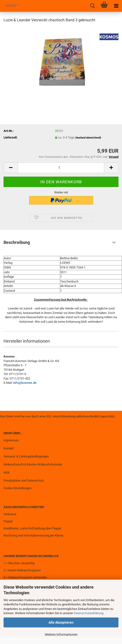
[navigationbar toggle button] (116, 6)
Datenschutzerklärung (88, 613)
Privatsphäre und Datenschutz (24, 481)
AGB (7, 472)
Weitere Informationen (61, 635)
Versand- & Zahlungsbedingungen (26, 456)
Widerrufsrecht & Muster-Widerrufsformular (33, 464)
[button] (11, 168)
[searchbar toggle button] (92, 6)
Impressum (11, 440)
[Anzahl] (61, 168)
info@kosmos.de (25, 383)
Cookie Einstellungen (18, 488)
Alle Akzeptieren (61, 622)
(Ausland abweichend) (88, 138)
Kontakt (9, 448)
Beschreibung (17, 242)
